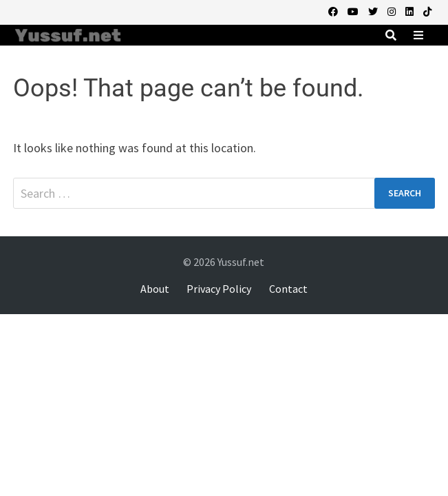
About (155, 289)
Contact (288, 289)
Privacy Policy (219, 289)
